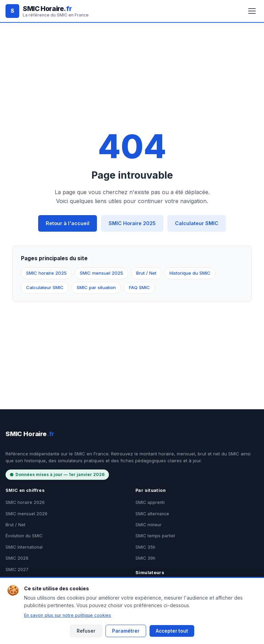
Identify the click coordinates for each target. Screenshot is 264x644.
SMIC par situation (96, 287)
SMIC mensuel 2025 (101, 273)
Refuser (86, 631)
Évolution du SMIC (24, 536)
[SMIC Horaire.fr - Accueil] (47, 11)
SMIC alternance (152, 514)
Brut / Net (146, 273)
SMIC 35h (145, 547)
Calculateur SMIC (197, 223)
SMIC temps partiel (155, 536)
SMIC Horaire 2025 (132, 223)
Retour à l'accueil (68, 223)
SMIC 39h (145, 558)
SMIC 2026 (17, 558)
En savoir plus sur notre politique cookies (68, 615)
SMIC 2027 (17, 569)
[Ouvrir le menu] (252, 11)
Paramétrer (126, 631)
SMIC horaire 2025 (46, 273)
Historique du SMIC (190, 273)
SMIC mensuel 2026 (26, 514)
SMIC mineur (148, 525)
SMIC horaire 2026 (25, 502)
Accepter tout (172, 631)
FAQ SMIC (139, 287)
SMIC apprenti (150, 502)
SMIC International (24, 547)
